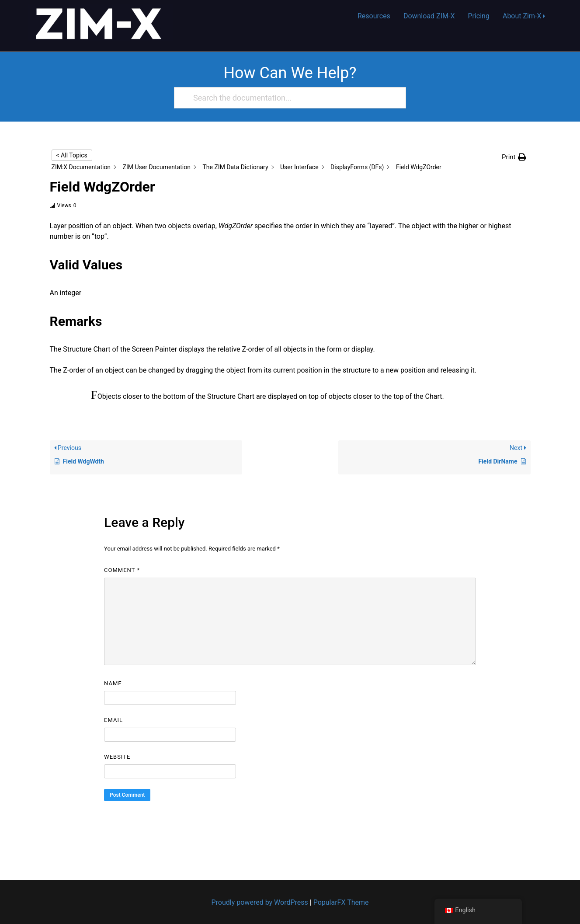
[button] (514, 157)
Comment (122, 570)
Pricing (479, 16)
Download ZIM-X (429, 16)
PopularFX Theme (341, 902)
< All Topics (72, 155)
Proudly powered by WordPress (261, 902)
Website (117, 757)
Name (113, 683)
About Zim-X (522, 16)
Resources (374, 16)
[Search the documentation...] (286, 98)
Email (113, 720)
